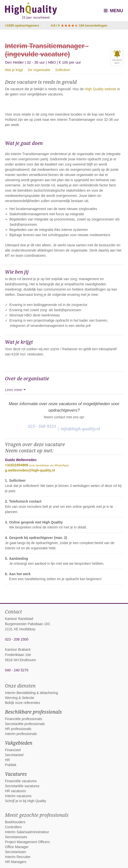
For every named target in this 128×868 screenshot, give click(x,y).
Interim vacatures (18, 796)
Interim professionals (21, 734)
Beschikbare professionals (33, 712)
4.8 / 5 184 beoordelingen (79, 25)
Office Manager (17, 847)
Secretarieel (14, 755)
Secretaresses (16, 837)
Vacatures (16, 774)
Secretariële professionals (25, 724)
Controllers (13, 827)
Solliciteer (63, 70)
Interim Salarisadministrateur (27, 832)
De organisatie (39, 70)
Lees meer (15, 390)
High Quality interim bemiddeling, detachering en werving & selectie (31, 11)
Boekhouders (15, 822)
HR (7, 760)
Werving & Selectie (20, 698)
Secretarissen (16, 852)
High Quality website (101, 89)
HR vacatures (15, 791)
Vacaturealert (117, 57)
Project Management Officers (27, 842)
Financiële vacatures (21, 781)
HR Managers (16, 862)
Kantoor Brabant (18, 650)
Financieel (13, 750)
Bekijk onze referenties (23, 703)
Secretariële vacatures (22, 786)
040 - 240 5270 (17, 670)
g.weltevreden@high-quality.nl (30, 470)
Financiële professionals (24, 719)
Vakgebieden (19, 743)
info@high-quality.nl (80, 429)
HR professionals (18, 729)
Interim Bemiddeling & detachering (31, 693)
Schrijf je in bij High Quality (26, 801)
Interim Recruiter (18, 857)
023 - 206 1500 (17, 639)
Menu (113, 11)
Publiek (11, 765)
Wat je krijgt (14, 70)
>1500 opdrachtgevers (22, 25)
